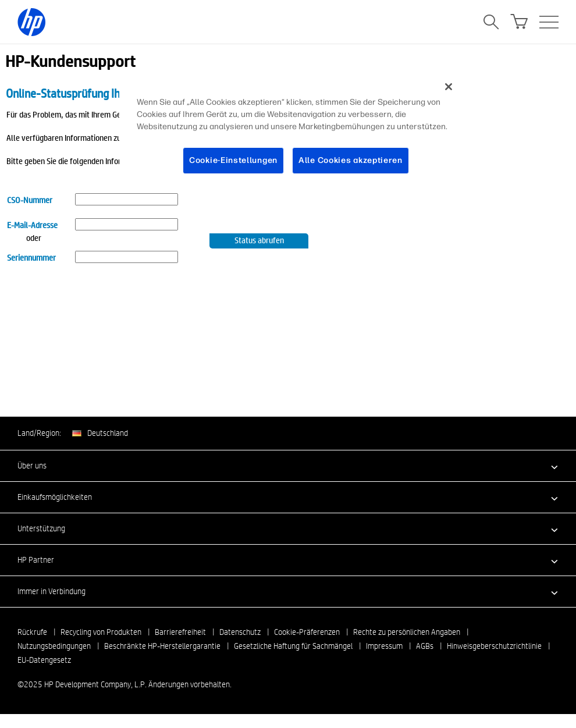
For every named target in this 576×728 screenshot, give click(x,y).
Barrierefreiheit (180, 632)
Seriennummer (31, 257)
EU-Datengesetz (44, 660)
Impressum (384, 646)
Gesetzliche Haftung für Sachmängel (293, 646)
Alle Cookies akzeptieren (351, 160)
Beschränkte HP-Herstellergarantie (162, 646)
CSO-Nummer (30, 200)
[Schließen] (449, 87)
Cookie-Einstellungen (233, 160)
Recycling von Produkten (101, 632)
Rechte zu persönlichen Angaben (407, 632)
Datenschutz (240, 632)
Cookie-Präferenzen (307, 632)
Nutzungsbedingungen (54, 646)
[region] (292, 132)
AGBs (425, 646)
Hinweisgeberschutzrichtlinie (494, 646)
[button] (288, 466)
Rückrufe (32, 632)
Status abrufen (259, 240)
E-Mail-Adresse (32, 225)
